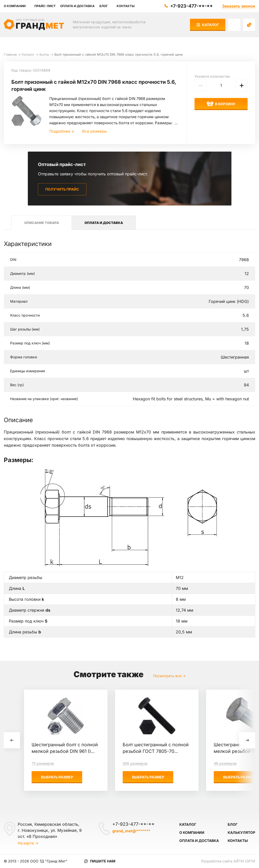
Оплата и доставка (199, 841)
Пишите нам (103, 861)
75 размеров (43, 763)
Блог (233, 824)
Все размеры (94, 131)
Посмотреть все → (169, 676)
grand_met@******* (131, 831)
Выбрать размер (57, 777)
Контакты (238, 841)
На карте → (28, 843)
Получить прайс (62, 189)
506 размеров (135, 763)
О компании (192, 832)
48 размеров (225, 763)
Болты (44, 54)
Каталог (208, 25)
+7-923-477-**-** (191, 6)
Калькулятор (241, 832)
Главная (10, 54)
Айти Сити (244, 861)
